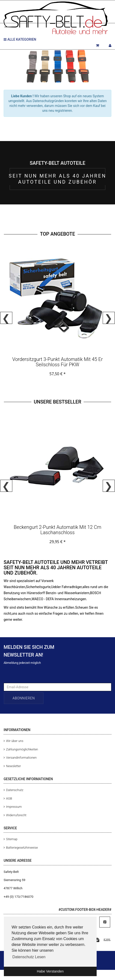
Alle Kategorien (20, 39)
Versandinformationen (21, 758)
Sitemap (12, 839)
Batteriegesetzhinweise (22, 848)
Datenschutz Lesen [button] (29, 957)
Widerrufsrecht (16, 815)
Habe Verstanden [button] (50, 971)
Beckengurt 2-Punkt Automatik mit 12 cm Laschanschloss (57, 530)
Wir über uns (15, 741)
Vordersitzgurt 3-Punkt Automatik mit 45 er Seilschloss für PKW (57, 362)
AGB (9, 798)
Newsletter (13, 766)
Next (109, 318)
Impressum (14, 807)
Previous (6, 318)
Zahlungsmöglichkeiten (22, 749)
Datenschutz (15, 790)
